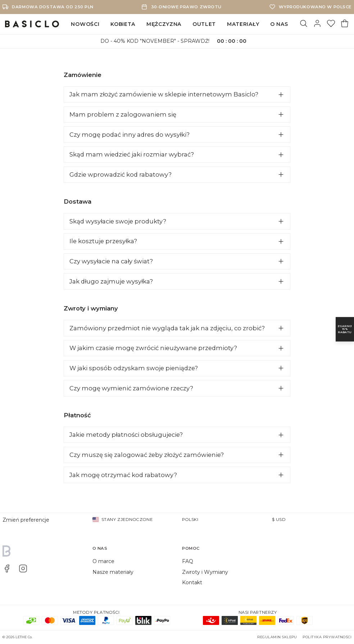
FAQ (188, 561)
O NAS (279, 24)
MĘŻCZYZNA (164, 24)
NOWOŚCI (85, 24)
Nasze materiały (113, 572)
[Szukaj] (304, 24)
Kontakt (192, 582)
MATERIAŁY (243, 24)
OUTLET (204, 24)
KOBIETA (123, 24)
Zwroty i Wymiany (205, 572)
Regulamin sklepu (277, 637)
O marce (103, 561)
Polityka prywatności (327, 637)
